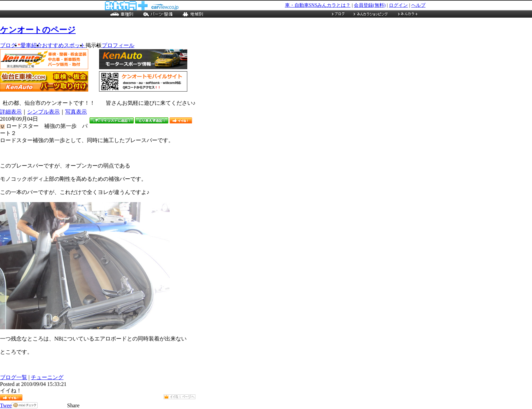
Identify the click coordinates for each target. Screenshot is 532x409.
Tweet (7, 405)
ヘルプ (418, 5)
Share (73, 405)
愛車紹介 (31, 45)
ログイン (398, 5)
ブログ (10, 45)
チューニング (47, 377)
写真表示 (76, 112)
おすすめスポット (64, 45)
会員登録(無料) (370, 5)
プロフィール (118, 45)
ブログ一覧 (14, 377)
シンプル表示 (43, 112)
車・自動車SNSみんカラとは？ (318, 5)
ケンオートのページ (38, 30)
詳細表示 (11, 112)
